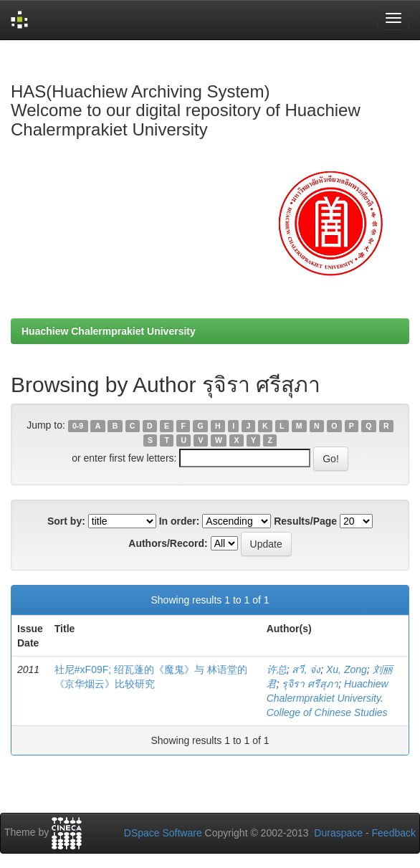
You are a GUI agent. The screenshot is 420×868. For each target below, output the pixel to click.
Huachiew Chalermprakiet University (109, 331)
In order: (180, 521)
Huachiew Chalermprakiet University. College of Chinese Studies (328, 698)
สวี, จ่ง (306, 669)
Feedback (394, 833)
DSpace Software (163, 833)
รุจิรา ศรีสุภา (310, 684)
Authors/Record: (168, 543)
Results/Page (305, 521)
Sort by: (66, 521)
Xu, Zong (347, 669)
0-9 (78, 426)
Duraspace (338, 833)
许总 (277, 669)
